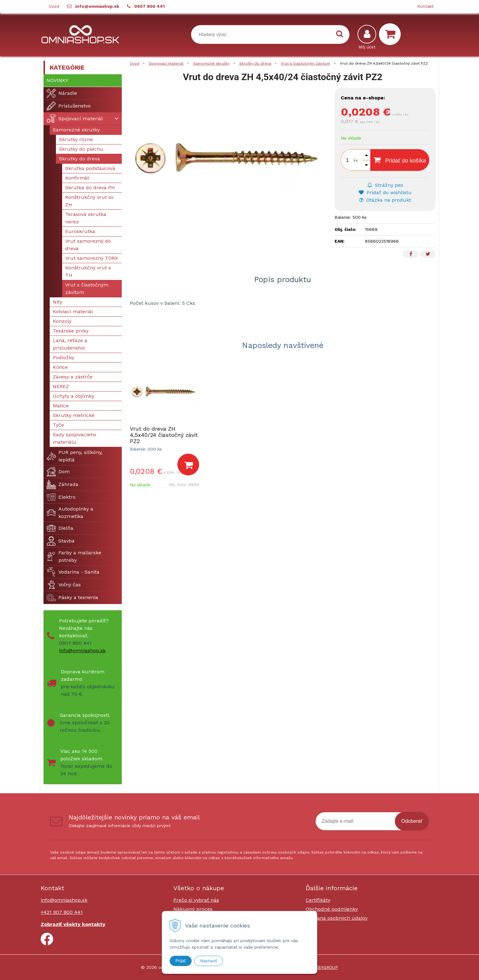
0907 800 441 (149, 6)
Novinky (57, 80)
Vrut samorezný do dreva (88, 245)
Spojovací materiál (75, 119)
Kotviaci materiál (73, 311)
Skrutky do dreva (80, 159)
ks (356, 160)
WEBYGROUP (324, 967)
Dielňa (60, 528)
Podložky (64, 357)
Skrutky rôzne (76, 139)
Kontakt (425, 6)
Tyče (58, 425)
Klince (60, 367)
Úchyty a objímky (73, 396)
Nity (57, 302)
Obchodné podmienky (332, 909)
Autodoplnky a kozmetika (70, 513)
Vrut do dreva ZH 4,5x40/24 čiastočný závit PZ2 (164, 435)
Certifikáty (318, 900)
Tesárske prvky (71, 331)
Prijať (181, 961)
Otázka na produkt (385, 200)
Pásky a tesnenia (72, 598)
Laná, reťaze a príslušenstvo (70, 344)
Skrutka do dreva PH (90, 188)
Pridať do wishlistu (385, 192)
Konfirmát (77, 178)
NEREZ (61, 386)
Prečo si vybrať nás (196, 900)
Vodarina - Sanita (73, 572)
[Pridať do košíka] (188, 465)
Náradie (62, 93)
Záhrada (62, 484)
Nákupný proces (193, 909)
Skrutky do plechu (81, 149)
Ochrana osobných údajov (337, 918)
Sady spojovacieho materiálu (75, 438)
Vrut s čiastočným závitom (87, 289)
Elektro (61, 497)
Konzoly (62, 321)
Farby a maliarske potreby (74, 556)
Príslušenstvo (69, 106)
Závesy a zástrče (73, 377)
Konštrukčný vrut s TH (88, 271)
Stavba (61, 541)
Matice (61, 406)
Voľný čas (64, 585)
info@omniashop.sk (97, 6)
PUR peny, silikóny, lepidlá (75, 456)
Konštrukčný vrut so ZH (89, 201)
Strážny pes (385, 185)
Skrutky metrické (74, 415)
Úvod (54, 6)
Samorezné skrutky (76, 130)
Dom (58, 472)
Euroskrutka (80, 231)
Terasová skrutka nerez (86, 218)
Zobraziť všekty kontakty (73, 924)
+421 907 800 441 (62, 912)
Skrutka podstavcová (90, 168)
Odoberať (412, 821)
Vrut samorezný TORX (92, 258)
